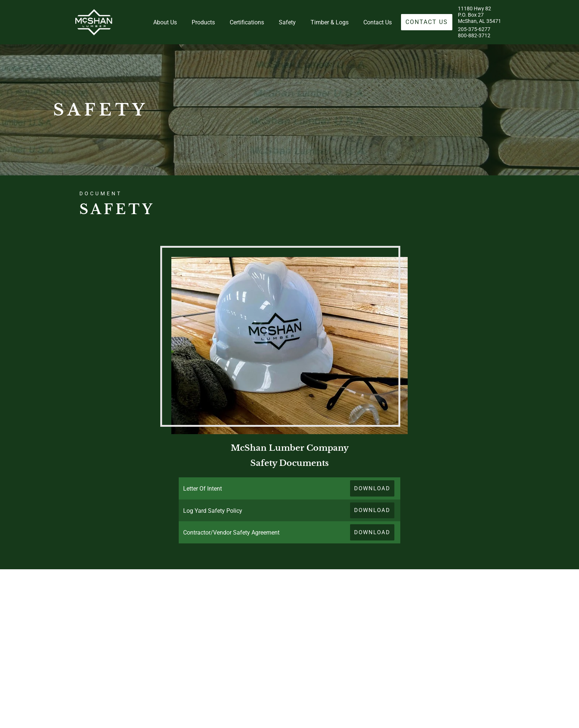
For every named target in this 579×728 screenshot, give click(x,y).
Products (203, 22)
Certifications (247, 22)
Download (372, 488)
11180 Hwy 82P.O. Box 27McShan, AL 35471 (479, 15)
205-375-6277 (474, 29)
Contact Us (378, 22)
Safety (287, 22)
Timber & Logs (330, 22)
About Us (165, 22)
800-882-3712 (474, 36)
